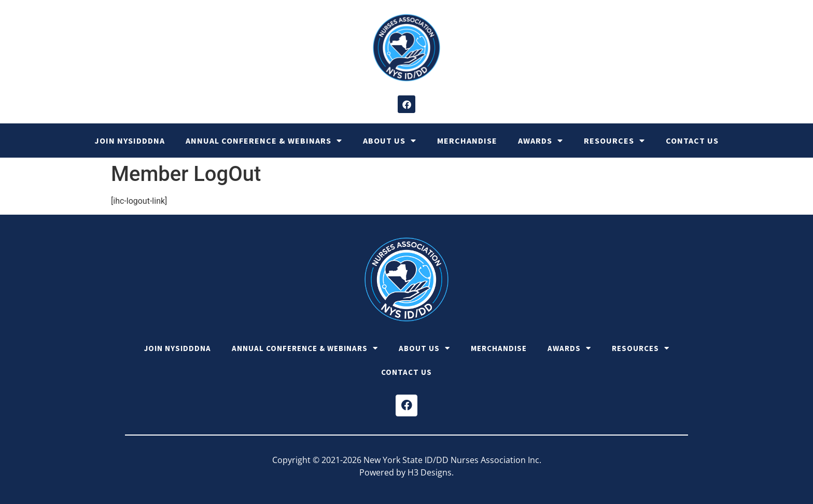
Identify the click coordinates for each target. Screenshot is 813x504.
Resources (614, 141)
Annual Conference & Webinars (264, 141)
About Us (390, 141)
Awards (541, 141)
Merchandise (467, 141)
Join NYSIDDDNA (130, 141)
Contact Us (692, 141)
